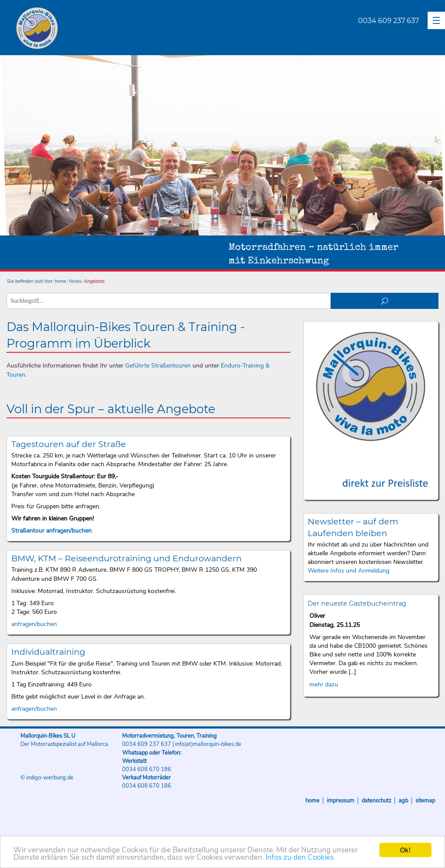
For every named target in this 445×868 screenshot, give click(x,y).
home (61, 281)
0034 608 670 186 (147, 769)
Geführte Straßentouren (158, 366)
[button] (436, 20)
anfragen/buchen (34, 624)
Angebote (94, 281)
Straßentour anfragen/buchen (51, 531)
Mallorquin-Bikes (88, 29)
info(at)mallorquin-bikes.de (208, 744)
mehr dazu (324, 684)
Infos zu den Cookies (300, 858)
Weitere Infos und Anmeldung (349, 571)
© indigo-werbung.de (47, 778)
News (75, 281)
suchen (385, 301)
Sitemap (425, 801)
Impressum (340, 801)
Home (312, 801)
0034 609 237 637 (389, 21)
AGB (403, 801)
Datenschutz (376, 801)
